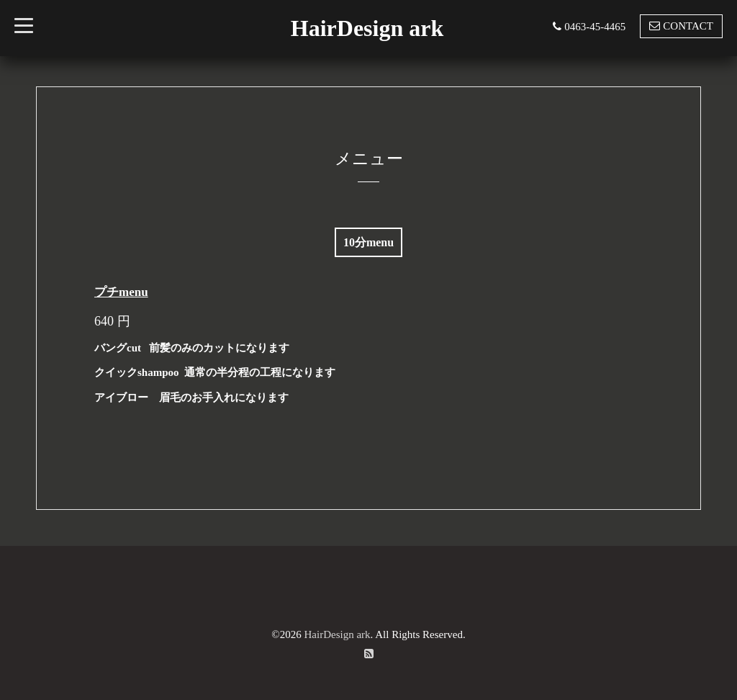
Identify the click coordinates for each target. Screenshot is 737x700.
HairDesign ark (367, 28)
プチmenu (121, 292)
